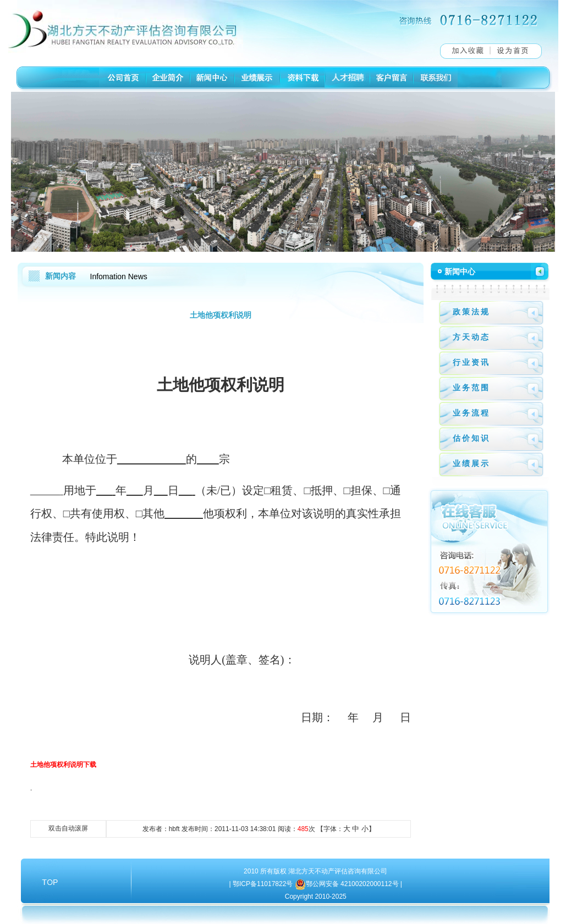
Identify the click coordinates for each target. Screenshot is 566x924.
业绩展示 (471, 463)
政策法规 (471, 312)
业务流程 (471, 413)
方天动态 (471, 337)
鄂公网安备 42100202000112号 (353, 884)
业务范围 (471, 388)
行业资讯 (471, 362)
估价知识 (471, 438)
